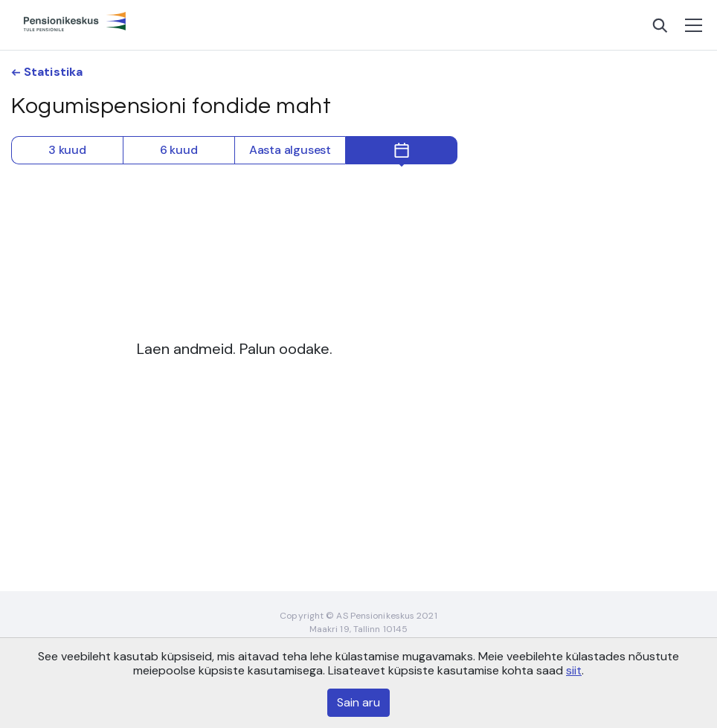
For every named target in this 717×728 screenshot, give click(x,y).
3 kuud (67, 150)
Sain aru (358, 702)
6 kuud (179, 150)
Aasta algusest (290, 150)
